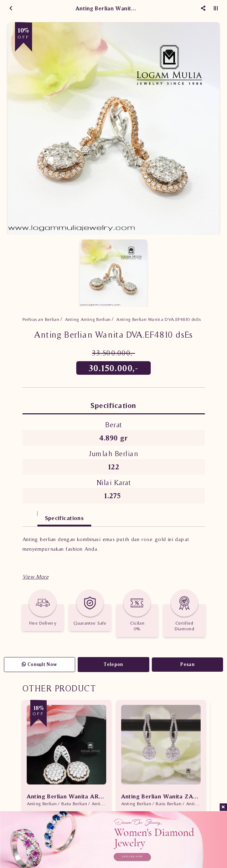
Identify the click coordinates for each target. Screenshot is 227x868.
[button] (35, 577)
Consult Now (39, 664)
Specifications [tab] (65, 518)
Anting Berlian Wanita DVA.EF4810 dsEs (159, 319)
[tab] (30, 514)
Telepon (113, 664)
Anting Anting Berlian (88, 319)
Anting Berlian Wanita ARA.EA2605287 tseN (66, 796)
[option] (113, 128)
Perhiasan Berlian (41, 319)
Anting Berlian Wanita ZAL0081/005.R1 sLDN (161, 796)
